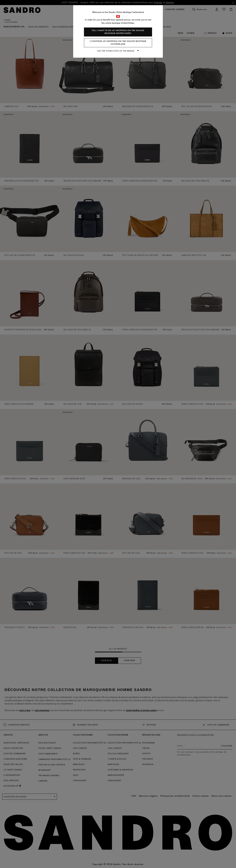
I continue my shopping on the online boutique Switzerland (118, 43)
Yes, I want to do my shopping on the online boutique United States (118, 32)
